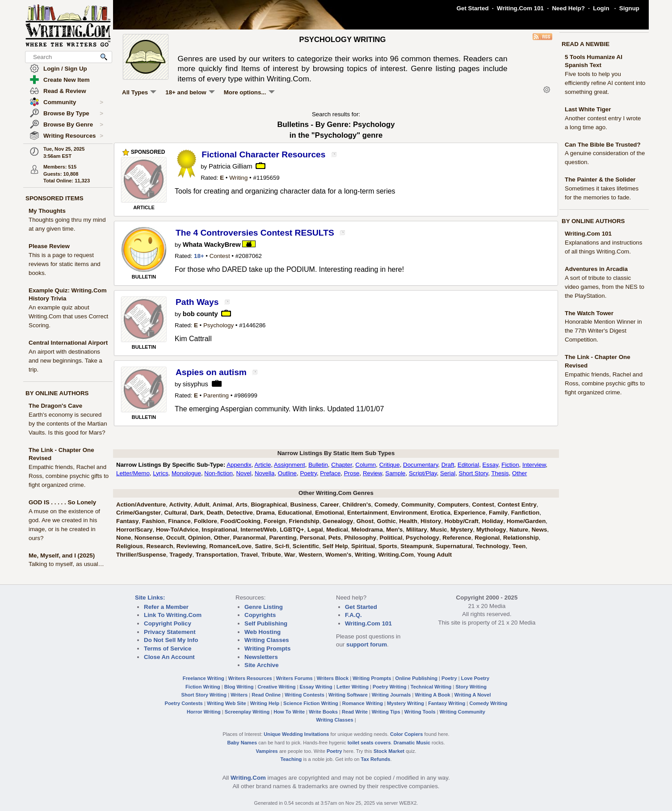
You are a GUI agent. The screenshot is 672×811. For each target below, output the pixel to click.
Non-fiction (218, 473)
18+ (199, 256)
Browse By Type (73, 114)
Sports (388, 546)
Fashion (153, 521)
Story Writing (471, 687)
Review (372, 473)
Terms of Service (168, 648)
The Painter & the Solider (600, 180)
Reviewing (191, 546)
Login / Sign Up (65, 69)
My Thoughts (47, 211)
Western (310, 555)
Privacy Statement (170, 632)
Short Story (474, 473)
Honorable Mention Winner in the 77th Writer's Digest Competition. (603, 331)
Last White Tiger (588, 109)
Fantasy (127, 521)
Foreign (275, 521)
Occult (175, 538)
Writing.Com (396, 555)
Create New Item (67, 80)
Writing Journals (391, 695)
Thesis (500, 473)
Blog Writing (239, 687)
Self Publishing (266, 623)
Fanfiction (525, 513)
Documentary (420, 465)
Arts (241, 505)
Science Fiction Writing (311, 703)
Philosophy (360, 538)
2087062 (250, 256)
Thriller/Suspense (141, 555)
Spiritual (363, 546)
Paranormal (249, 538)
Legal (315, 530)
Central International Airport (68, 343)
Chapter (342, 465)
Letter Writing (353, 687)
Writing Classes (267, 640)
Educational (295, 513)
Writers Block (333, 678)
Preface (330, 473)
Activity (180, 505)
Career (329, 505)
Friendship (304, 521)
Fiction (510, 465)
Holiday (492, 521)
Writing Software (348, 695)
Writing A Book (433, 695)
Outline (287, 473)
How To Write (289, 712)
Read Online (266, 695)
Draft (448, 465)
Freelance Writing (204, 678)
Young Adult (434, 555)
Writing (238, 178)
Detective (240, 513)
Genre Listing (264, 607)
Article (262, 465)
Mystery (462, 530)
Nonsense (149, 538)
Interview (534, 465)
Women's (338, 555)
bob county (200, 314)
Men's (394, 530)
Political (391, 538)
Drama (265, 513)
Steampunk (416, 546)
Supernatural (454, 546)
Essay (490, 465)
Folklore (206, 521)
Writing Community (462, 712)
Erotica (440, 513)
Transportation (216, 555)
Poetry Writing (390, 687)
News (540, 530)
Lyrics (160, 473)
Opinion (199, 538)
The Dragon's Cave (55, 406)
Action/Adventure (141, 505)
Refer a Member (166, 607)
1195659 (268, 178)
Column (365, 465)
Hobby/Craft (462, 521)
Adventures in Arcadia (596, 269)
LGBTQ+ (292, 530)
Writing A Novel (473, 695)
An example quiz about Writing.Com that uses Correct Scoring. (68, 316)
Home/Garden (526, 521)
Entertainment (367, 513)
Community (73, 102)
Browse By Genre (73, 125)
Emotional (329, 513)
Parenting (216, 395)
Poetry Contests (184, 703)
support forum (367, 644)
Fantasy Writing (447, 703)
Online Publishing (416, 678)
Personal (312, 538)
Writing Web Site (227, 703)
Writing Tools (420, 712)
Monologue (186, 473)
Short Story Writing (204, 695)
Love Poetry (475, 678)
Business (304, 505)
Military (417, 530)
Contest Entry (517, 505)
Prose (352, 473)
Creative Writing (277, 687)
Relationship (521, 538)
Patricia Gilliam (231, 166)
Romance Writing (363, 703)
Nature (519, 530)
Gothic (386, 521)
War (290, 555)
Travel (250, 555)
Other (519, 473)
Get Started (473, 8)
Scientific (306, 546)
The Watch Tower (589, 313)
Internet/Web (258, 530)
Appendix (239, 465)
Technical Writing (431, 687)
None (124, 538)
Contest (220, 256)
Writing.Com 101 (520, 8)
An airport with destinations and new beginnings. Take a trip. (65, 361)
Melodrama (367, 530)
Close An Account (169, 657)
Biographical (269, 505)
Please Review (49, 246)
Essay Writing (316, 687)
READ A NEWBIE (586, 44)
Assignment (290, 465)
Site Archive (262, 665)
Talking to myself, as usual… (66, 564)
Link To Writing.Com (173, 615)
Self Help (335, 546)
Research (160, 546)
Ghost (365, 521)
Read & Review (65, 91)
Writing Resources (73, 136)
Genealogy (338, 521)
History (431, 521)
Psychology (218, 325)
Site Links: (150, 598)
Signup (629, 8)
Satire (263, 546)
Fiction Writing (203, 687)
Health (408, 521)
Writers (239, 695)
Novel (244, 473)
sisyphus (195, 384)
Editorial (468, 465)
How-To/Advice (177, 530)
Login (601, 8)
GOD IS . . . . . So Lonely (62, 502)
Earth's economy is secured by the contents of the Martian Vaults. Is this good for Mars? (68, 424)
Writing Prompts (267, 648)
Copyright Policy (168, 623)
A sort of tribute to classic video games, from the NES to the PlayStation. (605, 287)
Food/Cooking (240, 521)
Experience (470, 513)
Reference (457, 538)
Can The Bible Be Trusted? (603, 145)
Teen (519, 546)
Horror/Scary (134, 530)
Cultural (175, 513)
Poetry (308, 473)
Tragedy (181, 555)
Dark (197, 513)
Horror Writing (204, 712)
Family (498, 513)
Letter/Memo (133, 473)
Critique (390, 465)
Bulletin (318, 465)
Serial (448, 473)
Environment (409, 513)
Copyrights (260, 615)
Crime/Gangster (139, 513)
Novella (265, 473)
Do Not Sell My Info (171, 640)
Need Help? (568, 8)
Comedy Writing (488, 703)
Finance (179, 521)
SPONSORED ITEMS (55, 198)
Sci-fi (282, 546)
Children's (357, 505)
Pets (335, 538)
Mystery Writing (405, 703)
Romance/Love (230, 546)
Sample (395, 473)
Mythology (491, 530)
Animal (223, 505)
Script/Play (423, 473)
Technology (492, 546)
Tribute (271, 555)
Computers (453, 505)
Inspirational (220, 530)
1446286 (254, 325)
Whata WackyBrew (212, 245)
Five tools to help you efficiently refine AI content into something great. (605, 83)
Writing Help (265, 703)
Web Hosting (262, 632)
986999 (248, 395)
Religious (130, 546)
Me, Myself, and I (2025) (62, 555)
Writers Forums (294, 678)
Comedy (386, 505)
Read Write (355, 712)
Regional (487, 538)
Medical (337, 530)
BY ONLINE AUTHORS (57, 393)
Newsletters (261, 657)
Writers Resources (250, 678)
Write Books (323, 712)
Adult (202, 505)
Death (215, 513)
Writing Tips (386, 712)
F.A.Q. (353, 615)
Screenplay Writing (247, 712)
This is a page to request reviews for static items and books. (65, 264)
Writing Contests (304, 695)
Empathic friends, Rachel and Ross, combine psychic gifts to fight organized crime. (69, 476)
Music (439, 530)
